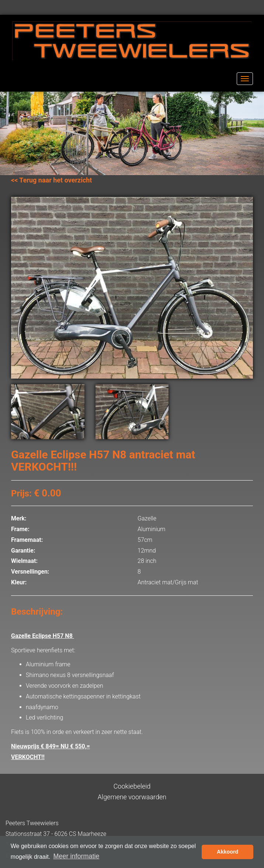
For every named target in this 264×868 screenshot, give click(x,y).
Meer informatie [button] (76, 856)
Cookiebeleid (132, 786)
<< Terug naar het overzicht (51, 180)
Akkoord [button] (227, 852)
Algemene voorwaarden (132, 797)
